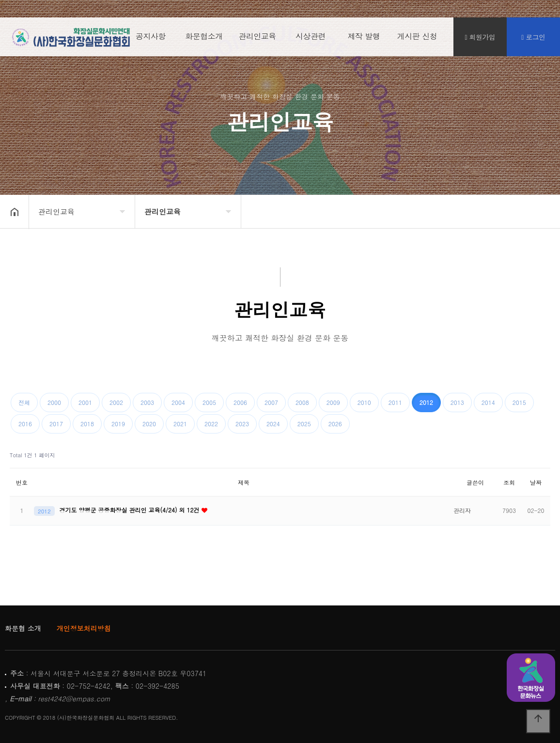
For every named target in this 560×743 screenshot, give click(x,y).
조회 (509, 482)
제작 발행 (364, 38)
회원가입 (480, 39)
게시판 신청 (417, 38)
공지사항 (151, 38)
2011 (395, 402)
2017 (56, 424)
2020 (149, 424)
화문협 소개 (23, 628)
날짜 (536, 482)
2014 (488, 402)
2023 (242, 424)
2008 (302, 402)
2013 (457, 402)
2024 (273, 424)
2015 (519, 402)
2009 (333, 402)
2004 (178, 402)
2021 (180, 424)
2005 (209, 402)
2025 (304, 424)
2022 (211, 424)
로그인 (533, 39)
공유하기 (538, 211)
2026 (335, 424)
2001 (85, 402)
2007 (271, 402)
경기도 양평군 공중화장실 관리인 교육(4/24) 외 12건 (131, 510)
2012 (426, 402)
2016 (25, 424)
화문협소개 (204, 38)
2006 (240, 402)
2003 (147, 402)
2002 (116, 402)
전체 (24, 402)
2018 (87, 424)
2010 (364, 402)
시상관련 (311, 38)
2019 (118, 424)
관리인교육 (257, 38)
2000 (54, 402)
